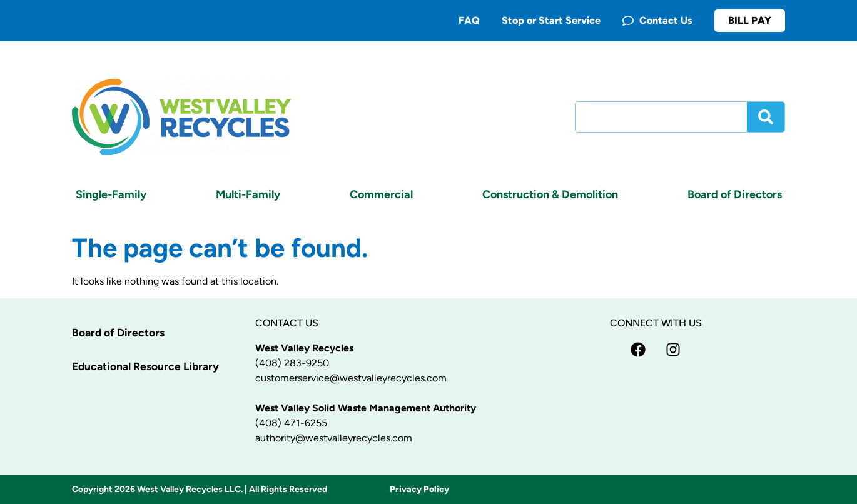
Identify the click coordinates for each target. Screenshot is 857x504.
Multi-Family (248, 194)
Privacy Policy (419, 489)
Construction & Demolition (550, 194)
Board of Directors (735, 194)
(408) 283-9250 (292, 363)
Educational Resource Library (148, 366)
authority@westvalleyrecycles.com (334, 438)
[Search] (766, 117)
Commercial (381, 194)
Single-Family (111, 194)
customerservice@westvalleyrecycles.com (351, 378)
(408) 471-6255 (291, 423)
